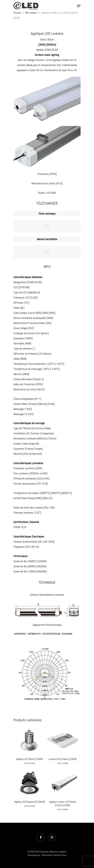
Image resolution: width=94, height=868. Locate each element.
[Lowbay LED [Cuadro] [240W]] (63, 740)
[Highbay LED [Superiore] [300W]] (30, 783)
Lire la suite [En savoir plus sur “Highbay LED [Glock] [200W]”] (30, 763)
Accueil (17, 13)
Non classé (31, 13)
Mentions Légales (58, 852)
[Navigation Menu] (79, 6)
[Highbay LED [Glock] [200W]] (30, 740)
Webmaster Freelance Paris (54, 855)
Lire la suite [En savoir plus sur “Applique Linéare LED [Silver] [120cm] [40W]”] (63, 809)
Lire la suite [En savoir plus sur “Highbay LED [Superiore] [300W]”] (30, 806)
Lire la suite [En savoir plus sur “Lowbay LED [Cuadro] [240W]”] (63, 763)
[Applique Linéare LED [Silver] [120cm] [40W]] (63, 783)
